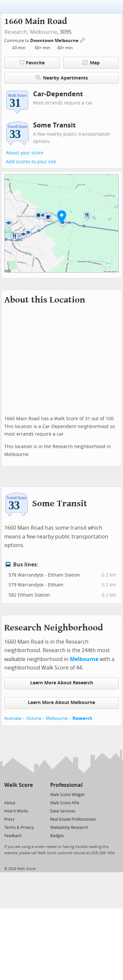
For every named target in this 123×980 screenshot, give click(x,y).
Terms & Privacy (19, 828)
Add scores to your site (31, 162)
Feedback (13, 836)
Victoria (34, 718)
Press (9, 819)
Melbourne (43, 32)
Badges (57, 836)
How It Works (16, 811)
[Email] (28, 794)
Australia (13, 718)
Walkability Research (69, 828)
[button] (62, 217)
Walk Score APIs (65, 803)
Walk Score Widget (67, 795)
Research (82, 718)
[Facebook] (18, 794)
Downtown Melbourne (55, 41)
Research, (16, 32)
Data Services (63, 811)
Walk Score (19, 785)
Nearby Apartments (62, 78)
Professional (66, 785)
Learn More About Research (62, 683)
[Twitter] (8, 794)
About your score (25, 153)
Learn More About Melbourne (61, 703)
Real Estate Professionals (73, 819)
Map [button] (91, 63)
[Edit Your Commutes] (83, 40)
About (10, 803)
